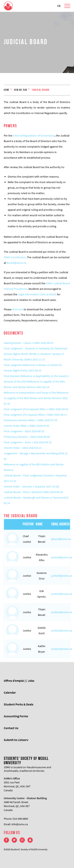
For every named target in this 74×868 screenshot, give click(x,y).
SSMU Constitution (15, 257)
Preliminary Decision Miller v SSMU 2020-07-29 (30, 420)
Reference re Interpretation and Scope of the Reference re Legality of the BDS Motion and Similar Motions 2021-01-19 (36, 398)
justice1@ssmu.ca (62, 649)
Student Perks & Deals (19, 704)
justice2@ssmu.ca (62, 630)
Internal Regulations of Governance (34, 136)
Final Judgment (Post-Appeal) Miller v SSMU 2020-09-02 (36, 409)
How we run (21, 90)
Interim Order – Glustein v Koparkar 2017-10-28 (31, 486)
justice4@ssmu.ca (62, 594)
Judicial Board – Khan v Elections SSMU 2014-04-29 (33, 492)
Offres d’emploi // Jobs (19, 681)
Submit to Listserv (16, 740)
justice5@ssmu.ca (62, 576)
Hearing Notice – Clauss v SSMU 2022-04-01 (29, 343)
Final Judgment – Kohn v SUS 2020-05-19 (28, 442)
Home (7, 90)
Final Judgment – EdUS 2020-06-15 (24, 431)
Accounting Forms (16, 716)
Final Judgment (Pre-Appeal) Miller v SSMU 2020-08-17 (35, 415)
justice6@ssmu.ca (62, 557)
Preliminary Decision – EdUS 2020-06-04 (27, 437)
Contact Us (11, 728)
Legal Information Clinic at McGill (37, 294)
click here (18, 309)
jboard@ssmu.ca (16, 263)
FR (59, 6)
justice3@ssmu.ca (62, 612)
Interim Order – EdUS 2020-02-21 (23, 448)
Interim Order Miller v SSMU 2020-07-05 (26, 426)
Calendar (10, 692)
